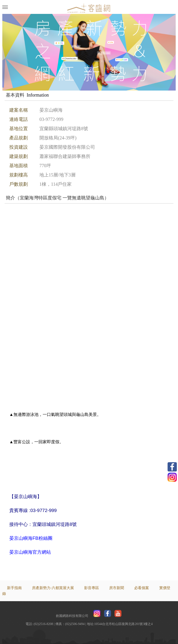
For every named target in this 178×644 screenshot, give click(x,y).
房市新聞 (117, 588)
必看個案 (142, 588)
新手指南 (14, 588)
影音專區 (92, 588)
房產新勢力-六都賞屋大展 (53, 588)
